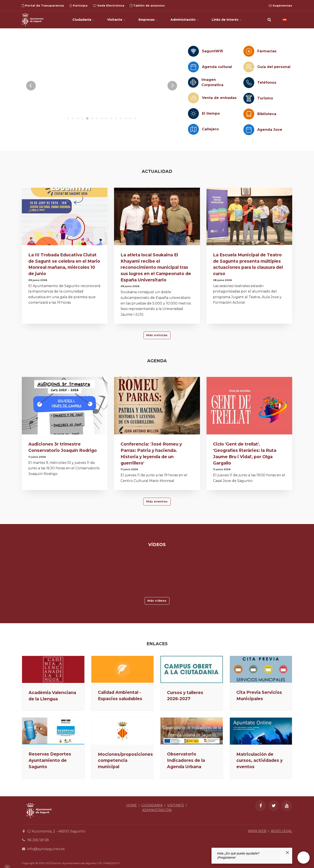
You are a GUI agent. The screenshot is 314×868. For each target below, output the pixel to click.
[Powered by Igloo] (7, 866)
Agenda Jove (270, 130)
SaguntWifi (212, 51)
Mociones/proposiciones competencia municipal (125, 761)
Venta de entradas (219, 98)
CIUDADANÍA (152, 805)
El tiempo (211, 113)
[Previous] (31, 86)
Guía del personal (274, 67)
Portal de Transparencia (43, 5)
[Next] (172, 86)
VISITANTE (175, 805)
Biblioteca (267, 114)
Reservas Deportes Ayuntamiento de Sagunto (50, 760)
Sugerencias (281, 5)
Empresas (148, 20)
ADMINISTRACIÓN (157, 810)
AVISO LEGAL (282, 831)
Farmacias (267, 51)
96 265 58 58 (38, 840)
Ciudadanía (83, 20)
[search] (269, 20)
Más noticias (157, 335)
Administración (185, 20)
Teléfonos (267, 83)
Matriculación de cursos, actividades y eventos (259, 761)
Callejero (210, 129)
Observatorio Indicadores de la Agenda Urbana (186, 760)
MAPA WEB (257, 831)
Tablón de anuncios (147, 5)
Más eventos (157, 501)
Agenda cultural (217, 67)
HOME (131, 805)
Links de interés (227, 20)
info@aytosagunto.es (46, 849)
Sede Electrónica (109, 5)
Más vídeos (157, 601)
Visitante (116, 20)
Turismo (265, 98)
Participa (78, 5)
